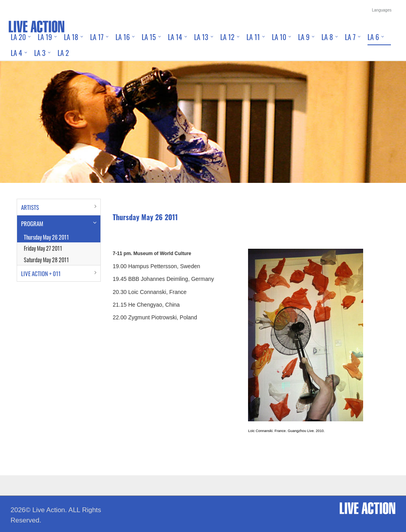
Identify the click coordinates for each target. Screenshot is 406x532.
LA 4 (16, 53)
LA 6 (373, 37)
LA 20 (18, 37)
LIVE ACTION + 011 (41, 273)
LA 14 (175, 37)
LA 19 (45, 37)
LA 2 (63, 53)
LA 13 (201, 37)
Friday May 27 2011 (43, 248)
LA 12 (227, 37)
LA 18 (71, 37)
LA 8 (327, 37)
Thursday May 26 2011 (46, 237)
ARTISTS (30, 207)
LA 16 (123, 37)
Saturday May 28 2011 (46, 260)
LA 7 (350, 37)
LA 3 (40, 53)
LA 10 (279, 37)
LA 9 (304, 37)
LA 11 (253, 37)
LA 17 (97, 37)
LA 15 (149, 37)
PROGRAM (32, 223)
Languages (382, 10)
